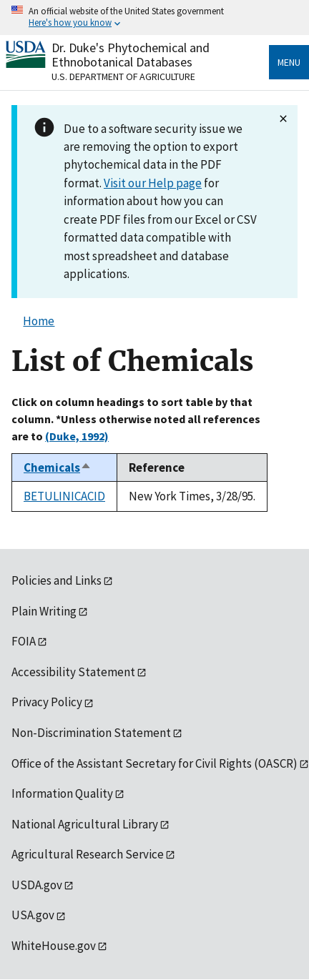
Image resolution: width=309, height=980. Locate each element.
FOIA (24, 641)
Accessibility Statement (73, 672)
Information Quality (62, 793)
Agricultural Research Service (88, 854)
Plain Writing (44, 611)
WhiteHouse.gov (54, 946)
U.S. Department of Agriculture (123, 76)
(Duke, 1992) (77, 436)
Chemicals (58, 467)
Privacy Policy (47, 702)
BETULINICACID (64, 496)
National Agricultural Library (85, 824)
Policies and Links (57, 580)
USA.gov (33, 915)
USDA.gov (37, 885)
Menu (289, 62)
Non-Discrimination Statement (91, 733)
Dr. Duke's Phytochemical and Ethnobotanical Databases (131, 55)
